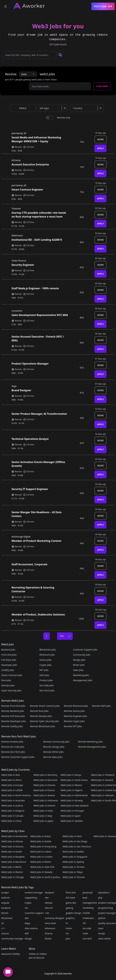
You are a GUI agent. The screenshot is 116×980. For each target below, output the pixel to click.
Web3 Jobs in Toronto (74, 877)
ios (67, 933)
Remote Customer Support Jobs (18, 757)
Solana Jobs (45, 660)
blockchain (7, 918)
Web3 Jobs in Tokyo (73, 872)
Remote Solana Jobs (74, 711)
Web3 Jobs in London (41, 857)
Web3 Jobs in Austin (12, 852)
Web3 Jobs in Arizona (12, 846)
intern (69, 928)
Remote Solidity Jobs (12, 726)
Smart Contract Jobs (12, 675)
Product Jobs (46, 680)
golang (69, 908)
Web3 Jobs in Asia (11, 775)
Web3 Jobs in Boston (12, 872)
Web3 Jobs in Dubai (41, 836)
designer (50, 892)
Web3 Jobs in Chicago (13, 877)
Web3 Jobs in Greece (44, 795)
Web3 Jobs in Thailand (103, 775)
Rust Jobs (6, 680)
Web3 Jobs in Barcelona (14, 862)
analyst (5, 892)
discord (49, 908)
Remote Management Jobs (92, 747)
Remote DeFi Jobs (101, 706)
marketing (88, 908)
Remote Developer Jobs (14, 721)
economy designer (55, 918)
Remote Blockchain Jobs (43, 726)
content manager (34, 892)
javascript (88, 892)
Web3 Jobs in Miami (41, 862)
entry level (50, 923)
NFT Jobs (44, 670)
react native (104, 939)
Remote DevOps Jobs (41, 716)
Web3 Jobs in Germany (45, 775)
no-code (87, 928)
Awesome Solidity (11, 954)
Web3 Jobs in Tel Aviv (73, 867)
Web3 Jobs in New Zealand (74, 806)
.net (47, 913)
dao (27, 918)
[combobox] (53, 108)
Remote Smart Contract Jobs (45, 706)
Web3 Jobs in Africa (11, 780)
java (68, 939)
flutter (48, 939)
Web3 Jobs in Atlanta (12, 841)
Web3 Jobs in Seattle (73, 852)
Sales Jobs (78, 670)
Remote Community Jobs (56, 742)
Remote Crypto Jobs (74, 721)
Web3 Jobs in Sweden (72, 821)
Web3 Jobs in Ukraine (102, 780)
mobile (86, 913)
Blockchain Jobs (48, 650)
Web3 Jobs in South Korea (74, 780)
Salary (23, 108)
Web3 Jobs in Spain (70, 816)
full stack (70, 898)
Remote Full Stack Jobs (13, 716)
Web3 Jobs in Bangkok (13, 857)
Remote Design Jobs (54, 747)
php (100, 898)
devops (49, 903)
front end (71, 892)
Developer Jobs (9, 665)
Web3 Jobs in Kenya (71, 775)
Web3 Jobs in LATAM (12, 790)
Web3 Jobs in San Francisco (77, 846)
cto (26, 908)
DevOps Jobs (8, 685)
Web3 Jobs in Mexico (71, 785)
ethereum (50, 928)
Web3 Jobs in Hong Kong (43, 846)
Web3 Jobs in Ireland (44, 806)
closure (5, 933)
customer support (34, 913)
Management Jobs (83, 680)
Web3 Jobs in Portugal (72, 811)
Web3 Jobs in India (43, 811)
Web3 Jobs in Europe (12, 785)
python (102, 918)
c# (3, 923)
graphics (70, 918)
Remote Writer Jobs (53, 752)
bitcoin (5, 913)
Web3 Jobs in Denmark (45, 780)
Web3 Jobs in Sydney (73, 862)
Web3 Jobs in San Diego (75, 841)
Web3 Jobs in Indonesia (46, 800)
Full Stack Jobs (9, 660)
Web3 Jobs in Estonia (44, 785)
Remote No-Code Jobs (13, 747)
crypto (28, 903)
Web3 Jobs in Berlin (11, 867)
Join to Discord (36, 958)
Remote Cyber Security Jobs (44, 721)
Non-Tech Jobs (47, 690)
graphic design (74, 913)
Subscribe (102, 86)
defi (27, 933)
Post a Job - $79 (103, 6)
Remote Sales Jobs (53, 757)
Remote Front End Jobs (13, 706)
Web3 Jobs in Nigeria (71, 790)
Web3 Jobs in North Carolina (45, 877)
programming (106, 908)
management (90, 903)
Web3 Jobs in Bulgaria (13, 811)
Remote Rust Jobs (39, 711)
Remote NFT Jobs (73, 726)
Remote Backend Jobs (13, 711)
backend (6, 908)
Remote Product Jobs (12, 742)
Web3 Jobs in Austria (12, 806)
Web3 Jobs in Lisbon (41, 852)
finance (49, 933)
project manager (107, 913)
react (101, 928)
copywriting (31, 898)
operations (104, 892)
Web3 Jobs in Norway (72, 800)
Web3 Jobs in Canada (12, 816)
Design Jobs (79, 660)
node (85, 933)
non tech (87, 939)
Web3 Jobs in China (11, 821)
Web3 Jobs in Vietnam (102, 795)
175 (62, 636)
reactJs (102, 933)
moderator (88, 918)
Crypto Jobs (45, 665)
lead (85, 898)
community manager (12, 939)
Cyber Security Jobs (11, 690)
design (28, 939)
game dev (71, 903)
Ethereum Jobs (47, 655)
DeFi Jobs (44, 675)
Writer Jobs (79, 665)
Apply (100, 148)
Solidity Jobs (8, 670)
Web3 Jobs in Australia (13, 800)
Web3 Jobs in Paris (72, 836)
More (101, 139)
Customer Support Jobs (85, 650)
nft (84, 923)
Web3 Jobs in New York (42, 867)
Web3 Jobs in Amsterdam (15, 836)
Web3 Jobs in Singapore (75, 857)
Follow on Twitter (38, 954)
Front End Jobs (9, 655)
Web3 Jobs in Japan (43, 821)
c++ (3, 928)
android (5, 898)
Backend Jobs (8, 650)
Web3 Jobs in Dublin (41, 841)
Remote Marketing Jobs (90, 742)
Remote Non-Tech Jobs (13, 752)
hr (67, 923)
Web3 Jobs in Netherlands (74, 795)
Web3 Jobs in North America (16, 795)
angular (5, 903)
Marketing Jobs (81, 675)
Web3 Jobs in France (44, 790)
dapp (27, 923)
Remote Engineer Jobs (75, 716)
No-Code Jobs (47, 685)
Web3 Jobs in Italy (43, 816)
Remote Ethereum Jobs (76, 706)
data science (31, 928)
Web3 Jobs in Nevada (41, 872)
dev (47, 898)
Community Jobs (82, 655)
